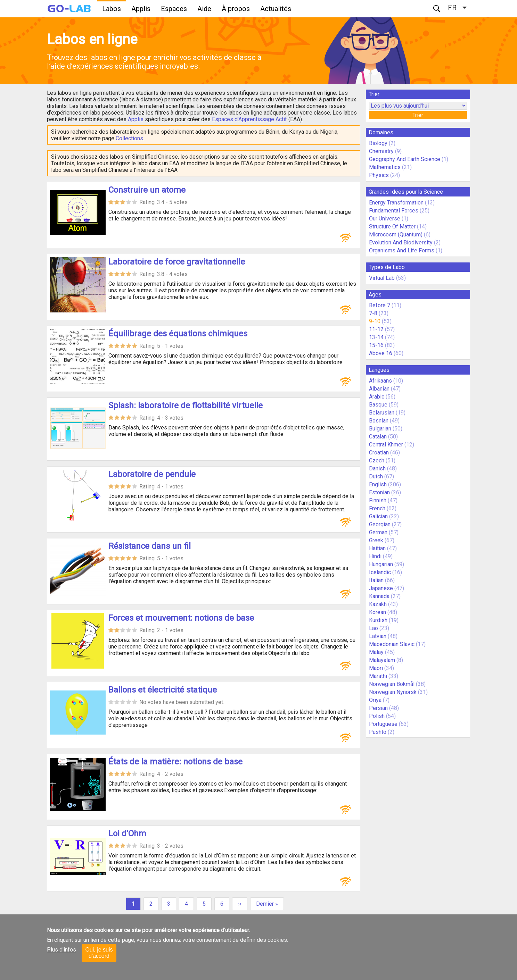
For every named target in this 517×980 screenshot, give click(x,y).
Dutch (376, 476)
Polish (377, 716)
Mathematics (385, 167)
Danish (377, 468)
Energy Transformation (396, 203)
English (378, 484)
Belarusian (382, 413)
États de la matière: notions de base (175, 762)
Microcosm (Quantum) (396, 234)
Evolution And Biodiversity (401, 242)
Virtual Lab (382, 278)
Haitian (377, 548)
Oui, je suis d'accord (99, 953)
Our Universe (385, 219)
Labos (112, 9)
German (378, 532)
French (377, 508)
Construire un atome (147, 190)
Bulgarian (380, 429)
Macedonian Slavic (392, 644)
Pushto (378, 732)
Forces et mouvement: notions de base (181, 618)
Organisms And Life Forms (402, 250)
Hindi (375, 556)
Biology (378, 143)
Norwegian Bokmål (392, 684)
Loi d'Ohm (127, 834)
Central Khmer (386, 445)
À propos (236, 9)
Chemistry (381, 151)
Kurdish (378, 620)
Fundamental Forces (394, 211)
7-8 (373, 313)
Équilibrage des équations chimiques (178, 334)
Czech (377, 460)
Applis (141, 9)
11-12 (376, 329)
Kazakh (378, 604)
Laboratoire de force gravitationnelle (177, 262)
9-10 (375, 321)
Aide (204, 9)
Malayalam (382, 660)
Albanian (379, 389)
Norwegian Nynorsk (393, 692)
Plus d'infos (61, 950)
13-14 (376, 337)
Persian (378, 708)
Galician (378, 516)
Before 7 (380, 305)
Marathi (378, 676)
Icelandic (380, 572)
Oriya (375, 700)
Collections (129, 138)
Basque (378, 405)
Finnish (378, 500)
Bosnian (379, 421)
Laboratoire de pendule (152, 474)
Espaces (174, 9)
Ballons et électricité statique (163, 690)
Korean (378, 612)
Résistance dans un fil (150, 546)
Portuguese (383, 724)
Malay (376, 652)
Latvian (378, 636)
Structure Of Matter (392, 227)
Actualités (276, 9)
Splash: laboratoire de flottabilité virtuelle (186, 405)
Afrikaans (380, 381)
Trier (418, 115)
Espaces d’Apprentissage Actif (249, 119)
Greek (376, 540)
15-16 (376, 345)
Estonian (379, 492)
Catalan (378, 437)
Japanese (381, 588)
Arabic (377, 397)
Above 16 (381, 353)
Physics (379, 175)
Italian (376, 580)
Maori (376, 668)
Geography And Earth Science (405, 159)
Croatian (379, 453)
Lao (374, 628)
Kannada (379, 596)
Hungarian (381, 564)
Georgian (380, 524)
